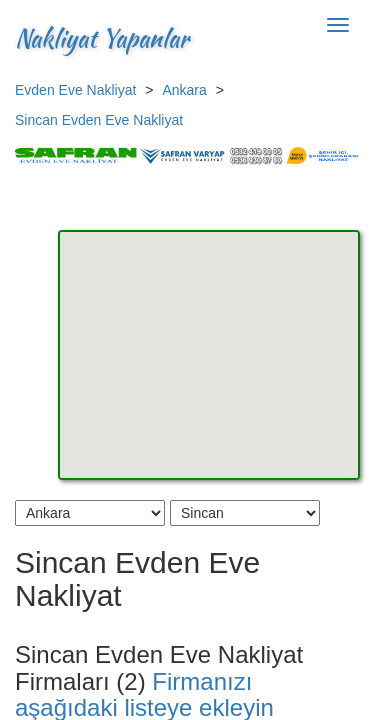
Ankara (184, 90)
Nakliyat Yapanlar (102, 38)
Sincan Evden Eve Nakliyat (99, 120)
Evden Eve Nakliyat (75, 90)
